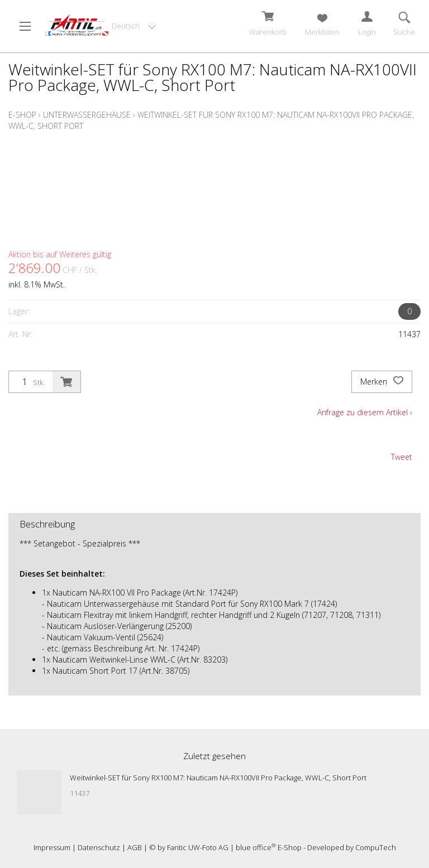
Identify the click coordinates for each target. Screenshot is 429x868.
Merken (382, 382)
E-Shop (22, 115)
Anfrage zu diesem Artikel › (365, 412)
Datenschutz (99, 847)
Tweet (402, 457)
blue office (256, 847)
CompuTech (376, 847)
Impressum (52, 847)
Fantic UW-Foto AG (198, 847)
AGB (135, 847)
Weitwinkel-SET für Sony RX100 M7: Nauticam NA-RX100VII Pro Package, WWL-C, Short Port (218, 778)
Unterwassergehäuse (87, 115)
